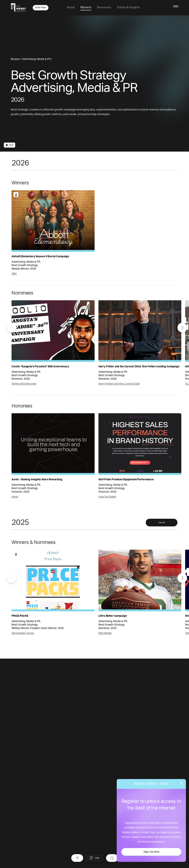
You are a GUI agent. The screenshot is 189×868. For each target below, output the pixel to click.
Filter (94, 858)
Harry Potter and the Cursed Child (119, 384)
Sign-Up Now (151, 852)
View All (162, 523)
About (71, 7)
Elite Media (105, 633)
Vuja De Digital (107, 497)
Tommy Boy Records (24, 384)
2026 (10, 145)
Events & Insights (128, 7)
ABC (14, 274)
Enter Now (41, 7)
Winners (86, 7)
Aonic (15, 497)
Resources (104, 7)
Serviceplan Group (23, 633)
